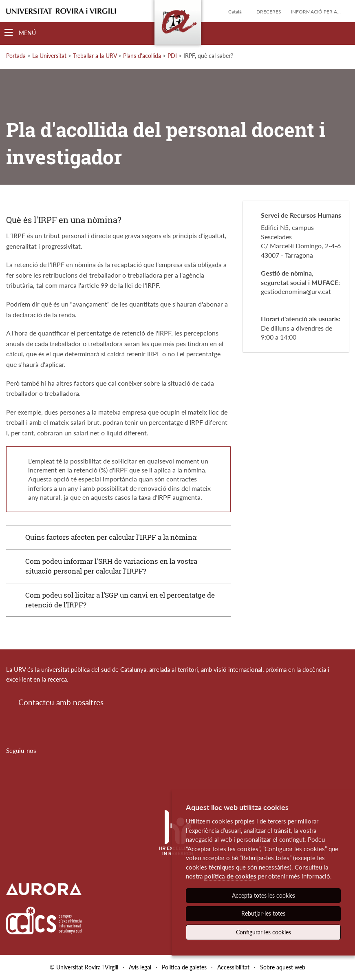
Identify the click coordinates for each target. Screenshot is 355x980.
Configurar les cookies (263, 932)
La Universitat (49, 56)
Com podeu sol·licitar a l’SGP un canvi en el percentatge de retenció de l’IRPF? (120, 600)
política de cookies (230, 876)
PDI (172, 56)
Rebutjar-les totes (263, 913)
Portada (16, 56)
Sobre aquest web (283, 967)
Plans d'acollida (142, 56)
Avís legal (140, 967)
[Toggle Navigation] (20, 33)
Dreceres (269, 12)
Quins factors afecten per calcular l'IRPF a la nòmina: (111, 537)
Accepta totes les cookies (263, 895)
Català (235, 12)
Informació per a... (316, 12)
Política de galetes (184, 967)
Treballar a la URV (95, 56)
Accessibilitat (233, 967)
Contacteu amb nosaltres (61, 702)
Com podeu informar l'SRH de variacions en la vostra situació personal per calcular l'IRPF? (111, 566)
